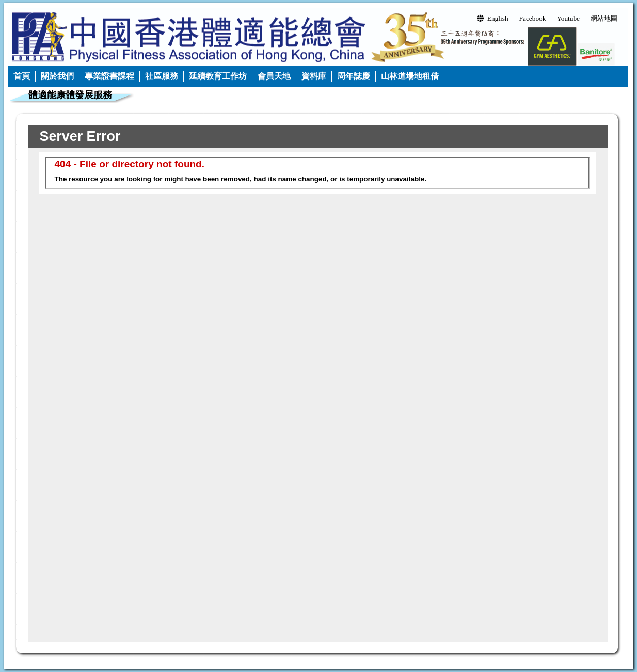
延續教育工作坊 (218, 76)
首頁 (22, 76)
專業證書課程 (109, 76)
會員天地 (274, 76)
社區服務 (162, 76)
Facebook (533, 18)
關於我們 (57, 76)
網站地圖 (604, 18)
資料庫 (314, 76)
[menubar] (226, 77)
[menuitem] (22, 77)
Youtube (568, 18)
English (492, 18)
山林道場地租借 (410, 76)
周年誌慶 (354, 76)
